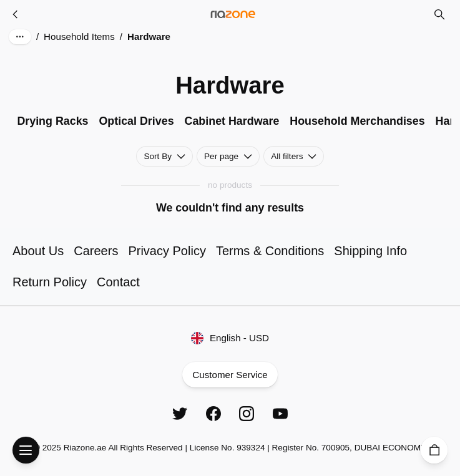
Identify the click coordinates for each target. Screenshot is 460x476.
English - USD (230, 338)
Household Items (79, 36)
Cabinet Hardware (232, 121)
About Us (38, 251)
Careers (96, 251)
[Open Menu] (26, 450)
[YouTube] (280, 414)
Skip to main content (58, 23)
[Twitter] (180, 414)
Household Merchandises (357, 121)
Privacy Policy (167, 251)
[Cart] (434, 450)
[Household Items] (16, 14)
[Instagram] (247, 414)
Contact (118, 282)
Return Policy (50, 282)
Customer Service (230, 374)
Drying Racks (52, 121)
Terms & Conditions (270, 251)
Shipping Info (370, 251)
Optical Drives (136, 121)
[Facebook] (213, 414)
